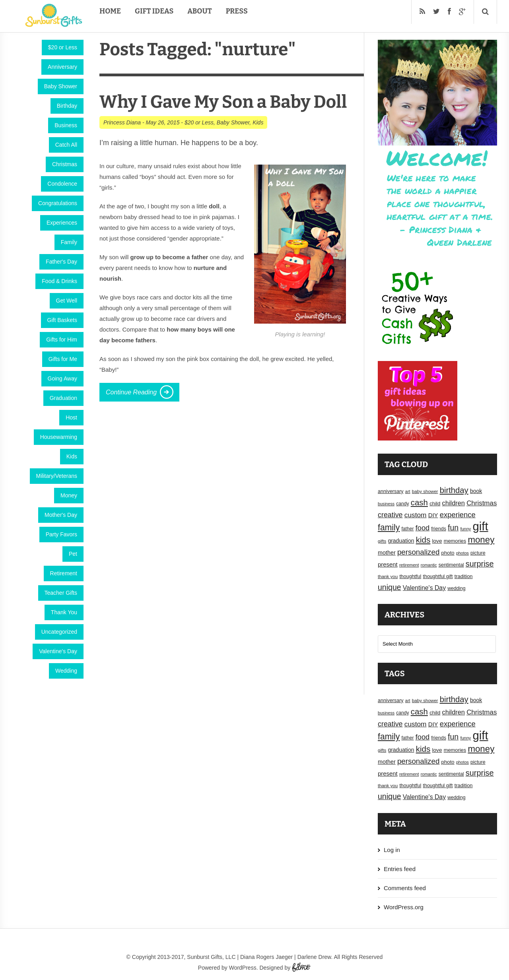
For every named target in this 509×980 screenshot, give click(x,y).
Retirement (64, 573)
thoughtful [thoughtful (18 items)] (410, 576)
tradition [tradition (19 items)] (464, 576)
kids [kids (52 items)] (423, 540)
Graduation (63, 398)
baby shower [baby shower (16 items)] (425, 491)
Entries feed (400, 869)
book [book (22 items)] (476, 491)
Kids (72, 456)
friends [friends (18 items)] (439, 529)
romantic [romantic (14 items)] (429, 565)
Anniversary (62, 67)
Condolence (62, 184)
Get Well (67, 301)
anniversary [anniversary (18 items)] (391, 491)
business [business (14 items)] (386, 504)
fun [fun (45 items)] (453, 528)
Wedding (66, 671)
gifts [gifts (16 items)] (382, 541)
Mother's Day (61, 515)
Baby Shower (61, 86)
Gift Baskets (62, 320)
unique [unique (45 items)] (390, 587)
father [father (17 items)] (408, 529)
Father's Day (61, 262)
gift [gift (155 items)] (481, 526)
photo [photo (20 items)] (448, 553)
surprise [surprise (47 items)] (480, 564)
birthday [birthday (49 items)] (454, 490)
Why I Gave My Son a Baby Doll (223, 102)
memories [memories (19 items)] (455, 541)
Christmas (65, 164)
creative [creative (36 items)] (390, 515)
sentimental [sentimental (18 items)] (451, 565)
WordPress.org (404, 907)
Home (110, 11)
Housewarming (59, 437)
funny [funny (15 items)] (465, 529)
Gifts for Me (63, 359)
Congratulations (58, 203)
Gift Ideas (154, 11)
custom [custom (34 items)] (416, 515)
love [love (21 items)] (437, 541)
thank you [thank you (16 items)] (388, 576)
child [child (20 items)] (435, 504)
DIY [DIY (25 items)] (433, 515)
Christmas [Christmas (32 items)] (482, 503)
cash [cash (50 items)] (419, 502)
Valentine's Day (58, 651)
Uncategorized (59, 632)
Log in (392, 850)
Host (71, 417)
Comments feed (405, 888)
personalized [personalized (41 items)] (419, 552)
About (199, 11)
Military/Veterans (57, 476)
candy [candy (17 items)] (402, 504)
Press (237, 11)
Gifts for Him (62, 340)
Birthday (67, 106)
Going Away (62, 378)
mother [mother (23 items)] (387, 553)
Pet (73, 554)
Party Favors (61, 534)
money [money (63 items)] (481, 540)
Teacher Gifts (61, 593)
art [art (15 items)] (408, 491)
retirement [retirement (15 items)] (409, 565)
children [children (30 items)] (454, 503)
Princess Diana (122, 122)
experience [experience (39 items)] (458, 515)
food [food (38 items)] (423, 528)
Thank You (64, 612)
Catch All (66, 145)
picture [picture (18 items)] (478, 553)
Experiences (62, 223)
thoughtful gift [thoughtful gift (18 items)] (438, 576)
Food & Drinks (59, 281)
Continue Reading (131, 392)
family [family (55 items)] (389, 527)
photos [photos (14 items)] (462, 553)
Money (69, 495)
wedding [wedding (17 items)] (456, 588)
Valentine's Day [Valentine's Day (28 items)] (424, 588)
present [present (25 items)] (388, 565)
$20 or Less (63, 47)
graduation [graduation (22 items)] (401, 541)
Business (66, 125)
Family (69, 242)
